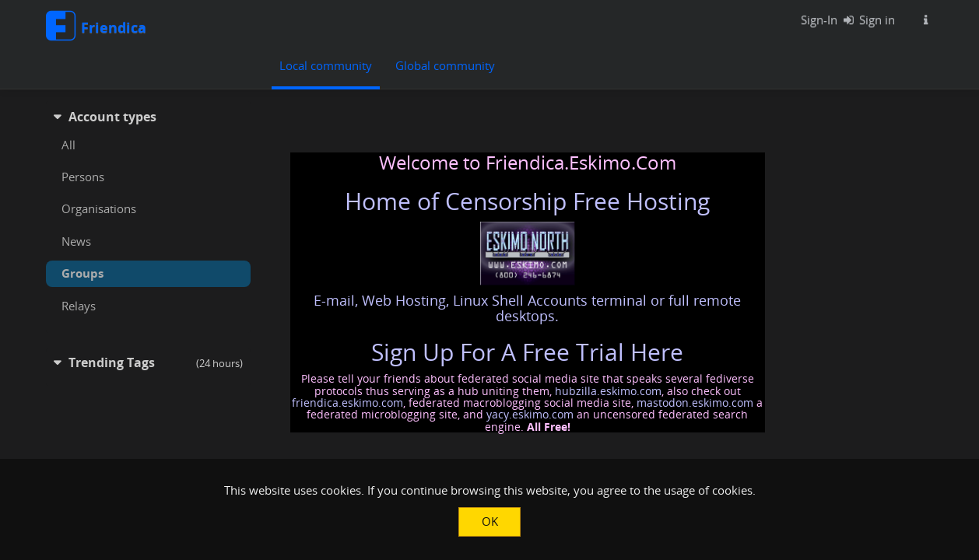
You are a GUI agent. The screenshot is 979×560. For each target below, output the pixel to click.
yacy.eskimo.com (530, 414)
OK (490, 521)
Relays (79, 306)
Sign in (866, 19)
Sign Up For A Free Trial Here (527, 352)
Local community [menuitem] (326, 65)
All (68, 145)
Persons (83, 177)
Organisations (99, 208)
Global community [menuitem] (445, 65)
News (76, 241)
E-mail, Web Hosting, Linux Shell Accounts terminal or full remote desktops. (527, 308)
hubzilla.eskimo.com (608, 391)
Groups (82, 273)
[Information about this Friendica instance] (926, 19)
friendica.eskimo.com (347, 402)
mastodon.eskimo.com (695, 402)
